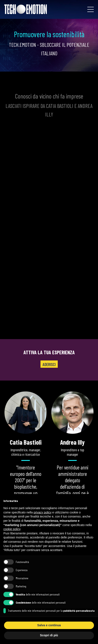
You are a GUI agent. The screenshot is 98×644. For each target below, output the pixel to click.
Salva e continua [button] (49, 625)
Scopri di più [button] (49, 635)
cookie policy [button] (12, 529)
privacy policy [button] (43, 512)
